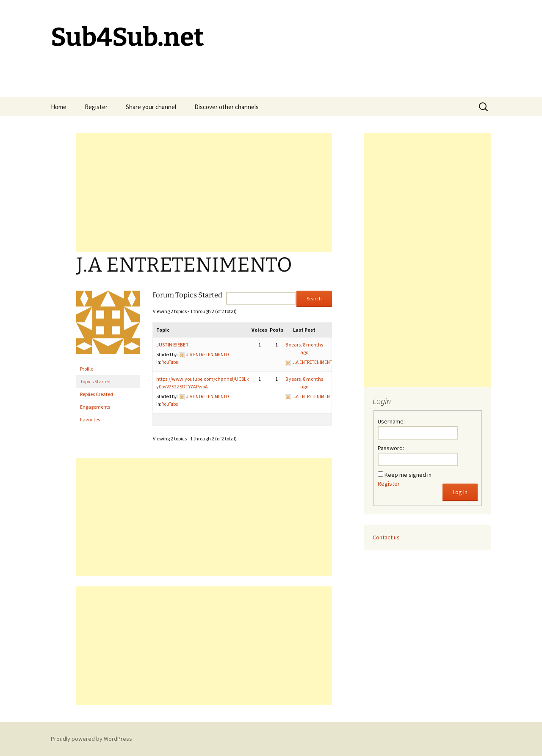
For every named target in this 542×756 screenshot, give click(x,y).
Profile (87, 369)
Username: (391, 421)
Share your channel (151, 107)
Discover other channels (227, 107)
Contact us (386, 537)
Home (59, 107)
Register (96, 107)
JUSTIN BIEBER (172, 345)
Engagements (95, 407)
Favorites (90, 419)
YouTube (170, 362)
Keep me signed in (408, 475)
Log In (460, 492)
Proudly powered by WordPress (91, 739)
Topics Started (95, 381)
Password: (391, 448)
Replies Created (97, 394)
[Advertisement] (204, 192)
